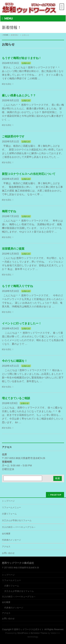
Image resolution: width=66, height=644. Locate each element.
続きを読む (7, 84)
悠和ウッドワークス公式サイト (29, 629)
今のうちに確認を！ (15, 361)
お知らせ (26, 63)
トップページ (8, 501)
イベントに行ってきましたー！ (22, 323)
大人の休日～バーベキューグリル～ (19, 527)
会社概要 (6, 534)
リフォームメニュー (11, 507)
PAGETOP (56, 495)
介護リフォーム (9, 514)
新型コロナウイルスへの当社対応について (29, 174)
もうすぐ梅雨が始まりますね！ (22, 58)
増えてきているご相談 (16, 398)
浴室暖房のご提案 (13, 249)
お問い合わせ (8, 553)
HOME (6, 35)
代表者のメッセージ (11, 540)
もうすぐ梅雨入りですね (17, 286)
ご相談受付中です (13, 136)
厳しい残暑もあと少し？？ (19, 95)
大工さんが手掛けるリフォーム (17, 520)
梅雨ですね (9, 211)
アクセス (6, 547)
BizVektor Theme (39, 633)
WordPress (23, 633)
